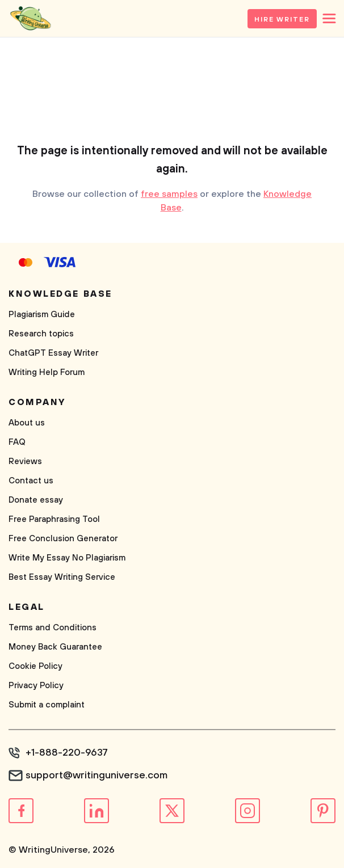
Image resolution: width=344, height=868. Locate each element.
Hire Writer (282, 20)
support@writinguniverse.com (97, 776)
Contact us (31, 481)
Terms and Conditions (53, 628)
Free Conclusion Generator (63, 539)
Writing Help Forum (47, 372)
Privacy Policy (36, 686)
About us (27, 423)
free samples (169, 194)
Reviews (25, 462)
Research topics (41, 334)
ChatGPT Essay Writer (53, 353)
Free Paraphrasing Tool (54, 519)
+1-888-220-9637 (67, 753)
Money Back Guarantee (55, 647)
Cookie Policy (35, 666)
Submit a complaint (47, 705)
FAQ (17, 442)
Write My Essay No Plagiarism (67, 558)
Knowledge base (60, 294)
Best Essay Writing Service (62, 577)
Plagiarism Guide (42, 315)
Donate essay (36, 500)
